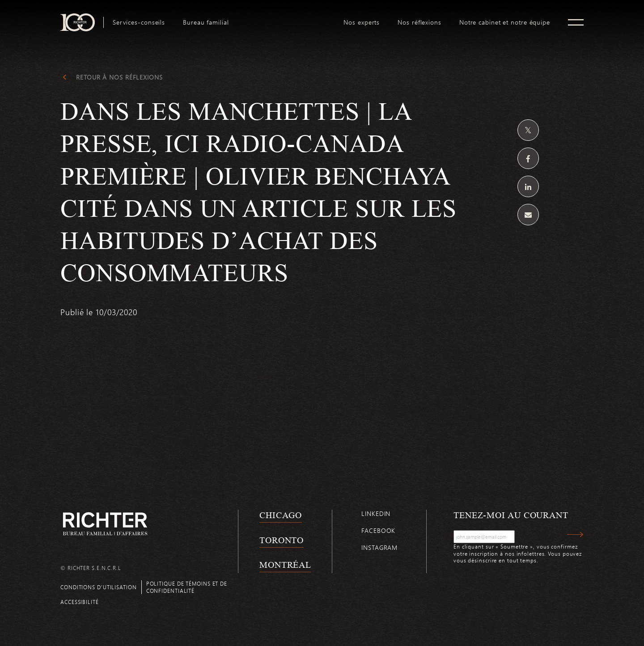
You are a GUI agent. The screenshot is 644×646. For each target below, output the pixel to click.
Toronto (282, 540)
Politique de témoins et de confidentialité (187, 587)
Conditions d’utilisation (99, 587)
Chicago (281, 515)
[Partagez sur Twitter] (528, 130)
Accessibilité (80, 602)
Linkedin (376, 513)
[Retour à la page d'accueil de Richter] (105, 524)
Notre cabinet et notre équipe (505, 22)
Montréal (285, 565)
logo (286, 17)
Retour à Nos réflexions (119, 77)
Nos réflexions (419, 22)
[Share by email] (528, 215)
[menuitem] (139, 22)
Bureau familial (206, 22)
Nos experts (362, 22)
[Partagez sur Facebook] (528, 158)
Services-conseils (139, 22)
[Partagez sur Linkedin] (528, 186)
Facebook (378, 530)
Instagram (379, 547)
